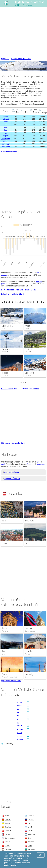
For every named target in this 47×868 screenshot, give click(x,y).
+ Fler (23, 383)
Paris (5, 629)
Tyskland (8, 819)
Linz (27, 544)
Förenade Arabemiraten (10, 677)
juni (6, 130)
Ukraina (7, 823)
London (29, 629)
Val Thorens (30, 373)
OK (41, 855)
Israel (30, 827)
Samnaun (6, 349)
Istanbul (29, 651)
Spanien (8, 827)
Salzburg (30, 521)
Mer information (10, 865)
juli (6, 133)
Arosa (27, 326)
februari (6, 119)
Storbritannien (30, 631)
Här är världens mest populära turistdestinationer (20, 389)
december (6, 147)
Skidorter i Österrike (12, 478)
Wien (4, 521)
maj (6, 127)
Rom (4, 651)
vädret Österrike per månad (21, 59)
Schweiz (8, 831)
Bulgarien (31, 849)
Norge (30, 846)
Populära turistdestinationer (11, 681)
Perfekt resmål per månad (11, 152)
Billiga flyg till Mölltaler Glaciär (13, 294)
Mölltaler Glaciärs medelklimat (13, 443)
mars (6, 122)
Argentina (31, 834)
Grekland (31, 816)
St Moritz (29, 349)
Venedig (29, 674)
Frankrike (5, 631)
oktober (6, 141)
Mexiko (7, 842)
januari (6, 116)
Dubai (5, 674)
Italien (4, 654)
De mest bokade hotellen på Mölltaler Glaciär (19, 290)
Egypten (8, 849)
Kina (29, 838)
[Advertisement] (23, 33)
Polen (30, 823)
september (6, 138)
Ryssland (31, 831)
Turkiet (27, 654)
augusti (6, 136)
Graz (4, 544)
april (6, 125)
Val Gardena (7, 326)
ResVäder (5, 59)
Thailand (31, 819)
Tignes (5, 373)
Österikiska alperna (12, 472)
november (6, 144)
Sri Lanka (31, 842)
